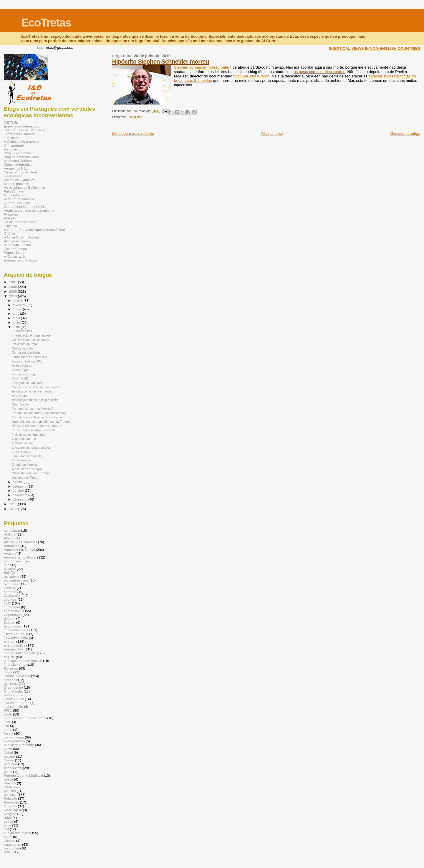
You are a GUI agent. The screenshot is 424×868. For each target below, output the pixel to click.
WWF (8, 852)
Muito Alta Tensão (17, 245)
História (10, 695)
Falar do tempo (15, 249)
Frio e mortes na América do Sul (34, 430)
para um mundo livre (20, 199)
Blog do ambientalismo (21, 157)
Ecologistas (134, 117)
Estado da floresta (24, 465)
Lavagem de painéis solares (31, 448)
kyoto (8, 714)
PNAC (9, 787)
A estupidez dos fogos (27, 469)
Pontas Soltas (14, 252)
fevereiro (20, 305)
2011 (13, 504)
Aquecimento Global (19, 550)
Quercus (10, 806)
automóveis (13, 561)
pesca (8, 779)
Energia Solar (14, 649)
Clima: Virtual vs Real (20, 172)
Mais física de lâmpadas (28, 435)
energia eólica (15, 645)
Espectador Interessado (22, 126)
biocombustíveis (16, 580)
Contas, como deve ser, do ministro (36, 387)
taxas (8, 837)
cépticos (10, 599)
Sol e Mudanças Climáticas (25, 130)
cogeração (12, 607)
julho (17, 327)
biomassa (11, 584)
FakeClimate (14, 191)
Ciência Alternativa (18, 164)
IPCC (8, 710)
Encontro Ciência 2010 (28, 361)
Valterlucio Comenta (19, 180)
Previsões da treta (24, 344)
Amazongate (20, 396)
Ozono (9, 760)
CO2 (7, 603)
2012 (13, 509)
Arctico (9, 553)
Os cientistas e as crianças (30, 340)
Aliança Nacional (17, 241)
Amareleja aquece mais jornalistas (35, 400)
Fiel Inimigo (13, 149)
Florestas (11, 668)
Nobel (8, 752)
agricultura (12, 530)
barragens (12, 576)
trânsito (9, 840)
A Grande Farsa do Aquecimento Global (34, 230)
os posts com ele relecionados (320, 72)
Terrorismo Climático (20, 134)
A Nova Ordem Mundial (22, 237)
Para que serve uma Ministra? (33, 409)
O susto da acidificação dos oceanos (37, 417)
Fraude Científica (17, 676)
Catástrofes (13, 595)
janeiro (18, 301)
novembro (21, 495)
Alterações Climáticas (20, 542)
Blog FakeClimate (18, 153)
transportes (13, 844)
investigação (13, 707)
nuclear (9, 756)
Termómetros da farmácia (29, 357)
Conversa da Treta (25, 478)
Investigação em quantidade (31, 335)
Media (9, 733)
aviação (10, 569)
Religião (10, 814)
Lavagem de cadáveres (28, 383)
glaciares (11, 684)
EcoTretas (46, 23)
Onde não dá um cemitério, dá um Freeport (42, 422)
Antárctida (12, 546)
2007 (13, 282)
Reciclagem (13, 810)
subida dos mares (18, 833)
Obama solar (21, 404)
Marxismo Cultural (18, 161)
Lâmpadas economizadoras (25, 718)
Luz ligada (12, 138)
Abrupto (10, 218)
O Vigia (9, 233)
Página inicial (272, 134)
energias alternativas (20, 653)
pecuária (10, 764)
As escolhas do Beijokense (24, 187)
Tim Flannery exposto (27, 456)
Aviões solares (22, 365)
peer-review (13, 768)
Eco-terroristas (22, 331)
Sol (6, 829)
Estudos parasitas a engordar (32, 391)
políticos (10, 795)
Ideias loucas (21, 452)
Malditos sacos (22, 443)
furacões (10, 680)
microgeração (14, 741)
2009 (13, 291)
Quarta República (17, 203)
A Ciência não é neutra (21, 141)
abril (16, 314)
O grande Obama (24, 439)
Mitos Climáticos (16, 184)
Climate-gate (21, 370)
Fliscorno (11, 214)
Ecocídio (10, 226)
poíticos (10, 791)
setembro (20, 486)
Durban (9, 622)
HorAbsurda (13, 176)
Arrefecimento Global (20, 557)
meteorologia (14, 737)
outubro (19, 491)
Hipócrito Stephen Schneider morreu (161, 61)
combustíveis (14, 611)
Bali (7, 573)
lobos (8, 729)
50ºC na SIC (20, 378)
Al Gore (10, 534)
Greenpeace (13, 687)
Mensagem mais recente (133, 134)
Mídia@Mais (13, 195)
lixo (6, 726)
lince (7, 722)
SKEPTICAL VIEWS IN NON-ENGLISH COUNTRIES (375, 48)
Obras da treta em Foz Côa (31, 473)
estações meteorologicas (23, 661)
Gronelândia (13, 691)
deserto (10, 618)
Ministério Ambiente (19, 745)
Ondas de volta (22, 348)
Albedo (9, 538)
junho (17, 322)
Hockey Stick (14, 699)
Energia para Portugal (21, 260)
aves (8, 565)
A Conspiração (15, 256)
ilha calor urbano (17, 703)
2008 (13, 287)
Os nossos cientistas (26, 352)
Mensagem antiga (405, 134)
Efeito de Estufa (16, 634)
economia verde (16, 630)
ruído (8, 818)
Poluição (10, 798)
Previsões (11, 802)
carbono (10, 592)
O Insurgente (14, 145)
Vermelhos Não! (16, 168)
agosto (18, 482)
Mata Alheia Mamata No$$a (25, 207)
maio (17, 318)
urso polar (11, 848)
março (18, 309)
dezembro (21, 499)
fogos (8, 672)
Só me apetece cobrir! (21, 222)
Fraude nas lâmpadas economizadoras (39, 413)
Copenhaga (13, 615)
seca (8, 825)
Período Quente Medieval (23, 775)
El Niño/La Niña (16, 638)
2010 (13, 296)
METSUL (11, 122)
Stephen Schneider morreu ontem (203, 67)
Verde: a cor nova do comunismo (29, 210)
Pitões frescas (21, 460)
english (9, 657)
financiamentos (15, 664)
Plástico (10, 783)
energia (10, 641)
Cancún (10, 588)
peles (8, 772)
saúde (9, 821)
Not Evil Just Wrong (251, 76)
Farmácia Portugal (24, 374)
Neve (8, 749)
